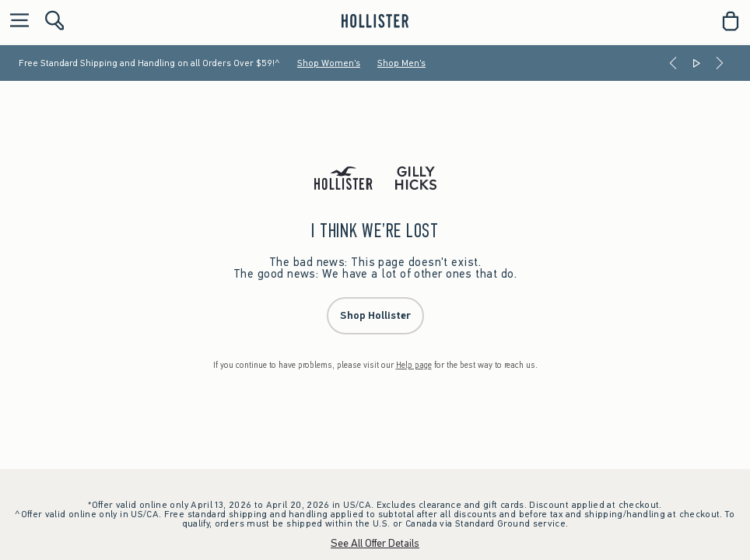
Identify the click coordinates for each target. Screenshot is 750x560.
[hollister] (375, 21)
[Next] (720, 63)
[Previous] (673, 63)
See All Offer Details (375, 543)
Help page (414, 365)
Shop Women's (329, 63)
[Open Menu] (16, 21)
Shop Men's (401, 63)
